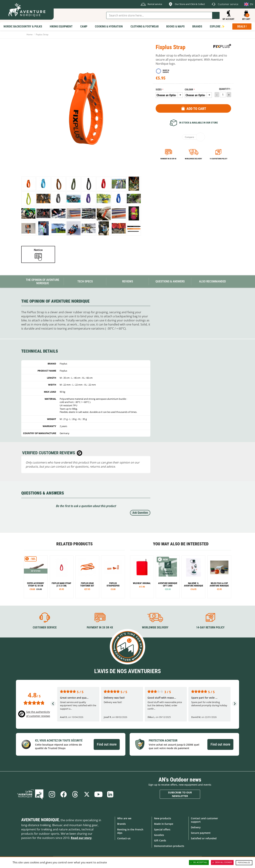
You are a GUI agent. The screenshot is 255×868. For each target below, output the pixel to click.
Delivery (196, 827)
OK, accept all (199, 863)
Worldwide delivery (193, 159)
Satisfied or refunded (204, 838)
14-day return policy (218, 159)
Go (216, 15)
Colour (189, 90)
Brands (121, 824)
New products (163, 818)
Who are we (124, 818)
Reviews (128, 281)
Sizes (159, 90)
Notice (38, 250)
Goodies (159, 835)
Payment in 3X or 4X (100, 627)
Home (30, 34)
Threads (75, 794)
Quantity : (225, 89)
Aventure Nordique (40, 820)
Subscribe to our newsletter (180, 794)
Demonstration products (169, 846)
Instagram (52, 794)
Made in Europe (164, 824)
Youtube (98, 794)
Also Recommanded (212, 281)
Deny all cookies (222, 863)
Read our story (81, 838)
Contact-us (124, 838)
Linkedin (110, 794)
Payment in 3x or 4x (168, 159)
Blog (30, 794)
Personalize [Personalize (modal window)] (244, 863)
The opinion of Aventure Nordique (42, 281)
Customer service (45, 627)
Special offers (162, 829)
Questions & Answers (170, 281)
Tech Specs (85, 281)
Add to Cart (196, 109)
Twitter (87, 794)
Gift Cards (160, 840)
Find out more (107, 744)
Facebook (63, 794)
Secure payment (201, 833)
